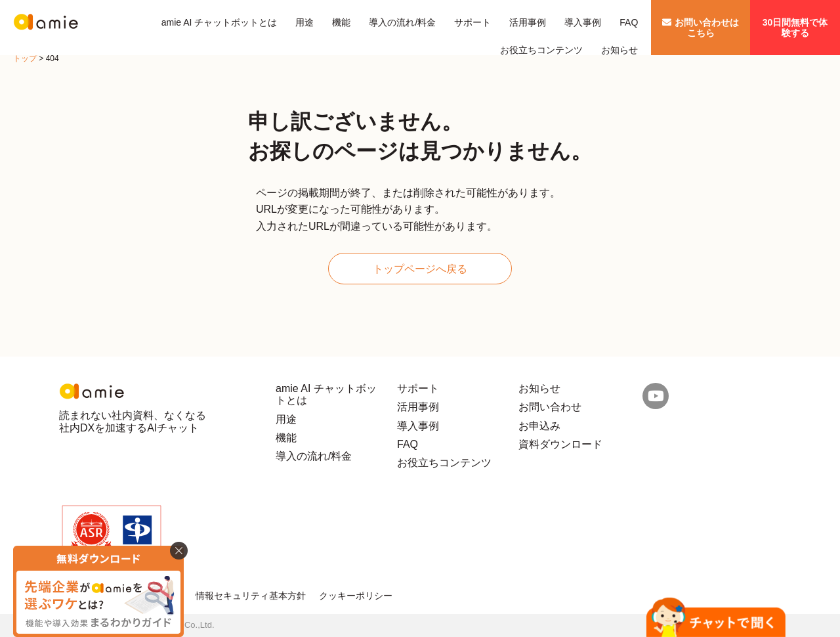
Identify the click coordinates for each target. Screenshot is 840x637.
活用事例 (528, 22)
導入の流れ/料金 (402, 22)
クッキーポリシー (356, 596)
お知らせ (619, 50)
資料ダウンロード (560, 444)
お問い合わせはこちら (701, 28)
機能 (341, 22)
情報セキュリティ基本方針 (251, 596)
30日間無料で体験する (795, 28)
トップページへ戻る (420, 269)
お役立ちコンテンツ (541, 50)
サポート (472, 22)
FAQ (629, 22)
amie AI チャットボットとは (220, 22)
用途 (304, 22)
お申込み (539, 426)
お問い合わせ (550, 407)
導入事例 (583, 22)
